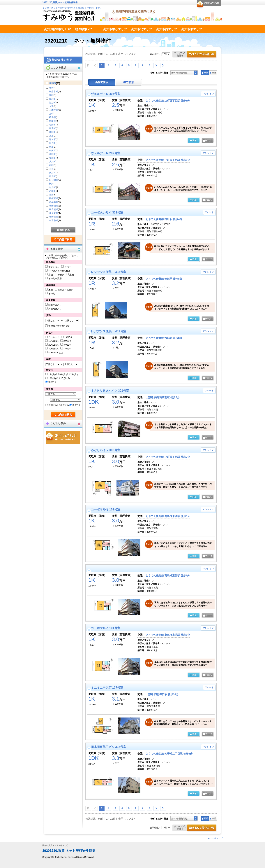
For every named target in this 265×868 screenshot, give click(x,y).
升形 (51, 169)
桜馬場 (52, 117)
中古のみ (65, 405)
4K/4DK (67, 349)
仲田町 (52, 154)
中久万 (52, 150)
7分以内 (74, 374)
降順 (213, 73)
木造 (51, 290)
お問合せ (63, 437)
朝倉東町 (54, 213)
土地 (72, 275)
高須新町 (54, 198)
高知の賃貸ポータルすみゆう (55, 845)
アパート (69, 267)
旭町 (51, 95)
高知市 (53, 83)
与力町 (52, 187)
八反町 (52, 162)
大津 (51, 106)
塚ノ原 (52, 139)
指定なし (53, 382)
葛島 (51, 195)
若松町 (52, 191)
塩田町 (52, 125)
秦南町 (52, 158)
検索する (63, 240)
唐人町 (52, 143)
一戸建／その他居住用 (59, 271)
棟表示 (129, 82)
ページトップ (216, 838)
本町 (51, 165)
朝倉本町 (54, 92)
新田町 (52, 132)
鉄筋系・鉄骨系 (66, 290)
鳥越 (51, 147)
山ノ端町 (54, 180)
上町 (51, 114)
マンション (54, 267)
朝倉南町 (54, 206)
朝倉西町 (54, 217)
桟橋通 (52, 121)
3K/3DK (67, 345)
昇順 (205, 73)
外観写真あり (55, 309)
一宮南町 (54, 220)
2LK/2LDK (53, 345)
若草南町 (54, 202)
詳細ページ (194, 616)
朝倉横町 (54, 209)
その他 (52, 294)
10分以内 (53, 378)
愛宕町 (52, 99)
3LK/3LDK (53, 349)
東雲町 (52, 128)
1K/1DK (68, 337)
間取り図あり (55, 305)
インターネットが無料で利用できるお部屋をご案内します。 (72, 8)
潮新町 (52, 103)
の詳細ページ (194, 141)
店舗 (51, 275)
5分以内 (63, 374)
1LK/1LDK (53, 341)
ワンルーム (54, 337)
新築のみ (53, 405)
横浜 (51, 184)
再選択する (63, 230)
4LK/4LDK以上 (56, 353)
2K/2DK (67, 341)
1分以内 (52, 374)
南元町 (52, 176)
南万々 (52, 173)
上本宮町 (54, 110)
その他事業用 (55, 279)
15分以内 (65, 378)
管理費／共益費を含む (59, 326)
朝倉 (51, 88)
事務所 (61, 275)
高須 (51, 136)
